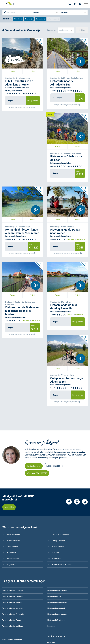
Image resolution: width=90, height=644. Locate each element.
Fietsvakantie (12, 499)
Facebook (69, 454)
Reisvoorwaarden (54, 618)
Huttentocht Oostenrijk (56, 560)
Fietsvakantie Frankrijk (11, 604)
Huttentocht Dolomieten (57, 542)
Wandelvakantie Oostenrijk (13, 566)
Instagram (77, 454)
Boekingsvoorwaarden (56, 612)
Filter (83, 30)
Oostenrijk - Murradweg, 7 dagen (16, 283)
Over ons (51, 595)
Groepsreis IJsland (10, 627)
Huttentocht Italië (54, 548)
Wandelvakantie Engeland (13, 548)
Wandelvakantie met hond (13, 578)
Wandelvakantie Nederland (13, 560)
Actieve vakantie (14, 487)
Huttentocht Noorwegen (57, 554)
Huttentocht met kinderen (58, 566)
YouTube (85, 454)
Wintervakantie (58, 499)
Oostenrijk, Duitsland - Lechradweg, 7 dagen (20, 120)
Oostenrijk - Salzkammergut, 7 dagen (17, 39)
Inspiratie (51, 578)
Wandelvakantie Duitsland (13, 542)
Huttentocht (12, 505)
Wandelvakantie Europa (12, 572)
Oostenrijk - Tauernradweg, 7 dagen (62, 283)
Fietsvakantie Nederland (12, 592)
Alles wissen (54, 19)
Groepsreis (56, 511)
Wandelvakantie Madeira (12, 554)
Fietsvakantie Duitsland (12, 598)
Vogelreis (11, 516)
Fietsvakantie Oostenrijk (12, 616)
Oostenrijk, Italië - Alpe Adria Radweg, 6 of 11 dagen (66, 41)
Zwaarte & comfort (55, 624)
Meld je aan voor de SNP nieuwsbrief (18, 450)
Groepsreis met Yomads (62, 516)
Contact (50, 601)
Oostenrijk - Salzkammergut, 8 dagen (62, 120)
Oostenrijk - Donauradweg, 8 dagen (17, 201)
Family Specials (58, 493)
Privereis (56, 505)
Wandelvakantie (13, 493)
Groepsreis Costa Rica (12, 621)
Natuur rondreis (13, 511)
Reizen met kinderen (60, 487)
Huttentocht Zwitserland (57, 572)
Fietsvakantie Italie (10, 610)
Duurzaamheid (53, 607)
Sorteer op (52, 30)
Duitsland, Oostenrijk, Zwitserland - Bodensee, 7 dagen (67, 203)
